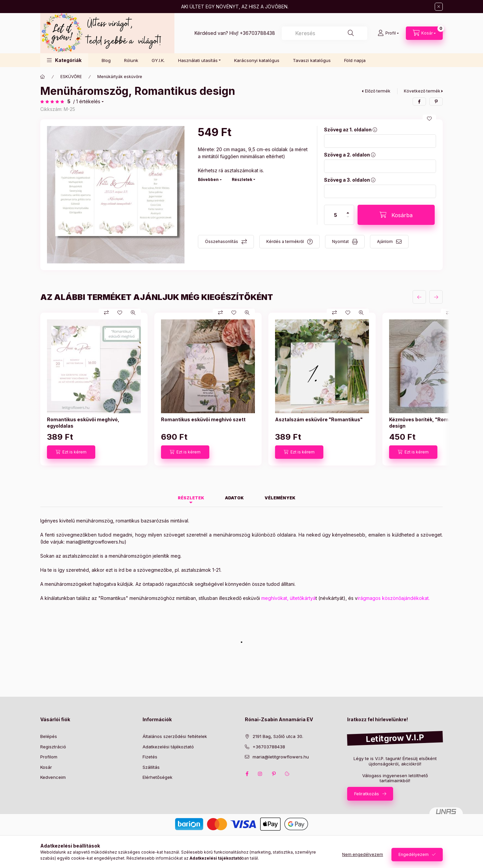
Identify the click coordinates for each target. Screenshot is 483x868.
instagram (260, 774)
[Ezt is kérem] (71, 452)
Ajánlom (385, 241)
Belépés (49, 736)
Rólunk (131, 60)
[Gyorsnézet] (133, 313)
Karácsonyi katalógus (257, 60)
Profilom (49, 757)
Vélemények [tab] (280, 498)
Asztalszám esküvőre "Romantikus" (319, 419)
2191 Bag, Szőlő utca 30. (278, 736)
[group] (241, 389)
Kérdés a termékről (285, 241)
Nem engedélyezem (363, 854)
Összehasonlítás (222, 241)
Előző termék (378, 91)
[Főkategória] (43, 77)
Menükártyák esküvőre (120, 77)
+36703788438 (257, 33)
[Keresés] (351, 33)
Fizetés (150, 757)
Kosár (46, 767)
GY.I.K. (158, 60)
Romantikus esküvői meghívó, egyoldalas (83, 422)
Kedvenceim (53, 777)
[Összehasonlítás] (106, 313)
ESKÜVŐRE (71, 77)
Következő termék (422, 91)
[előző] (419, 297)
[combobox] (325, 33)
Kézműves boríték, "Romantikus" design (429, 422)
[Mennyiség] (336, 215)
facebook (247, 774)
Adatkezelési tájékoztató (168, 747)
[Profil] (388, 33)
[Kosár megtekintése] (424, 33)
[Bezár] (439, 7)
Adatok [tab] (234, 498)
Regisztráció (53, 747)
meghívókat (274, 598)
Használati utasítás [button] (198, 60)
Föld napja (355, 60)
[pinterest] (436, 102)
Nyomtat (340, 241)
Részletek (242, 179)
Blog (106, 60)
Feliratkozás (367, 794)
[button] (64, 60)
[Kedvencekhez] (429, 119)
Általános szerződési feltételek (175, 736)
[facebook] (419, 102)
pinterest (274, 774)
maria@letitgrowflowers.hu (95, 542)
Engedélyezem (414, 854)
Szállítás (151, 767)
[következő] (436, 297)
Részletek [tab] (191, 498)
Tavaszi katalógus (312, 60)
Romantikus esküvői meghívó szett (203, 419)
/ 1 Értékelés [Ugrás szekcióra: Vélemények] (87, 102)
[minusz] (348, 220)
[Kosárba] (396, 215)
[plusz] (348, 210)
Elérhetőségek (157, 777)
